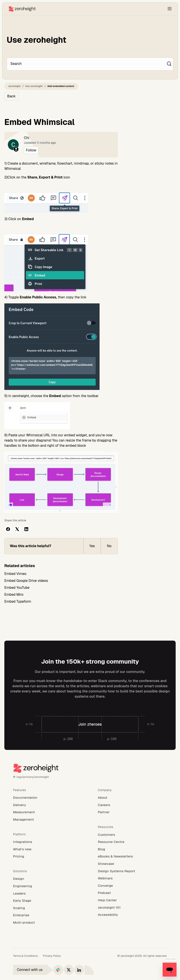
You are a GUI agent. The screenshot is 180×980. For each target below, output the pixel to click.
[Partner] (132, 812)
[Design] (48, 879)
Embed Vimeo (15, 574)
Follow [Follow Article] (31, 150)
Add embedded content (61, 86)
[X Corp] (17, 529)
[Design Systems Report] (132, 871)
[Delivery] (48, 805)
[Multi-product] (48, 923)
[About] (132, 798)
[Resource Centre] (132, 842)
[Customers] (132, 835)
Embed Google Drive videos (26, 581)
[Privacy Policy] (52, 956)
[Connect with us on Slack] (58, 970)
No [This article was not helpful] (109, 546)
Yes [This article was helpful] (92, 546)
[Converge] (132, 886)
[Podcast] (132, 893)
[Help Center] (132, 900)
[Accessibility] (132, 915)
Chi (27, 138)
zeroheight (14, 86)
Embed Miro (14, 595)
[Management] (48, 820)
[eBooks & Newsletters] (132, 856)
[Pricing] (48, 856)
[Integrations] (48, 842)
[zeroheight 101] (132, 908)
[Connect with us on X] (69, 970)
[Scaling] (48, 908)
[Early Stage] (48, 901)
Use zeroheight (34, 86)
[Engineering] (48, 886)
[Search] (88, 64)
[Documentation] (48, 798)
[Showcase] (132, 864)
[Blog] (132, 849)
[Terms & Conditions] (25, 956)
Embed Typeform (18, 601)
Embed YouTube (17, 588)
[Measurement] (48, 812)
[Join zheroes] (90, 724)
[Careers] (132, 805)
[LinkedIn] (26, 529)
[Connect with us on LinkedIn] (79, 970)
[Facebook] (8, 529)
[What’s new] (48, 849)
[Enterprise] (48, 915)
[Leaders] (48, 893)
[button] (170, 9)
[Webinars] (132, 878)
